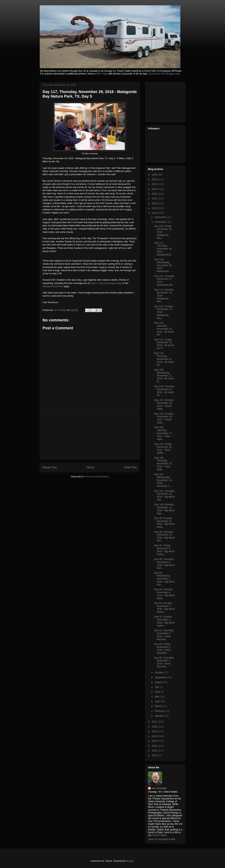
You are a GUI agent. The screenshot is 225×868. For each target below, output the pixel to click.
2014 (155, 736)
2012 (155, 746)
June (158, 692)
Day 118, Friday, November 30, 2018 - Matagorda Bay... (163, 232)
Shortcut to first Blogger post (164, 74)
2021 (155, 198)
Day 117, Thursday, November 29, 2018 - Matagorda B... (164, 249)
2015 (155, 731)
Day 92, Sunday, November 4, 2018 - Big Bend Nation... (164, 621)
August (159, 682)
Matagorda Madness (53, 286)
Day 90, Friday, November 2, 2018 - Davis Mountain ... (163, 648)
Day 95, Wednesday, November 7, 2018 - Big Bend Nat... (164, 579)
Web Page (102, 74)
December (161, 217)
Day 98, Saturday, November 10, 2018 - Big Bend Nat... (164, 536)
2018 (155, 213)
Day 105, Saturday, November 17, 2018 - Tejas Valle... (163, 433)
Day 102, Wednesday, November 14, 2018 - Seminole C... (163, 480)
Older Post (130, 467)
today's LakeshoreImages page (106, 283)
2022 (155, 194)
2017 (155, 722)
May (157, 697)
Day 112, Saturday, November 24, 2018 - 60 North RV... (164, 329)
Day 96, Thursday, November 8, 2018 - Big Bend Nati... (164, 563)
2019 (155, 208)
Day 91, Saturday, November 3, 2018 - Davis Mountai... (164, 635)
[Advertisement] (90, 434)
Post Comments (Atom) (97, 477)
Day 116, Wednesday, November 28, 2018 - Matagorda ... (163, 265)
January (159, 716)
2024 (155, 184)
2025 (155, 179)
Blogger (130, 861)
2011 (155, 751)
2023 (155, 189)
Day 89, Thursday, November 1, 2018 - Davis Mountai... (164, 662)
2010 (155, 755)
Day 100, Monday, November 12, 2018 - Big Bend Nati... (164, 509)
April (157, 701)
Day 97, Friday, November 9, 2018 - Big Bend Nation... (164, 550)
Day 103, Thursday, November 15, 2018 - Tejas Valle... (163, 464)
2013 (155, 741)
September (161, 677)
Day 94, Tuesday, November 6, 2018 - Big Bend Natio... (164, 594)
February (160, 711)
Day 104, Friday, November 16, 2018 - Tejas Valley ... (163, 448)
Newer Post (50, 467)
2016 (155, 727)
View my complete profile (162, 839)
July (157, 687)
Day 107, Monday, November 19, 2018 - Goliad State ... (164, 404)
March (158, 706)
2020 (155, 203)
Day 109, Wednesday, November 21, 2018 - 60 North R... (164, 376)
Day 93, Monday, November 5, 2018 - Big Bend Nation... (164, 607)
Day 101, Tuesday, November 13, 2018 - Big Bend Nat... (164, 495)
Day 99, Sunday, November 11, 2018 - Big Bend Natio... (164, 523)
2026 (155, 175)
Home (90, 467)
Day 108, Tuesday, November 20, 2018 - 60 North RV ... (164, 391)
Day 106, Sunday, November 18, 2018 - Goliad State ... (164, 418)
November (161, 222)
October (159, 672)
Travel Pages (159, 835)
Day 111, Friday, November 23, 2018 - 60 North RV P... (164, 344)
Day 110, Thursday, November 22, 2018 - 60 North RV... (164, 359)
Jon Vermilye (159, 788)
